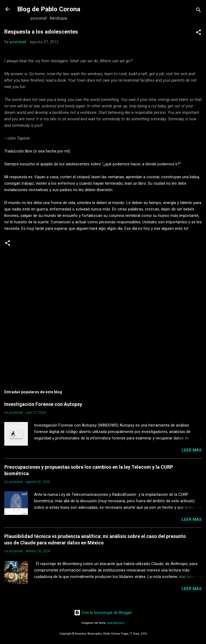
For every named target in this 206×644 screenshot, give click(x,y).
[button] (198, 33)
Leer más (192, 450)
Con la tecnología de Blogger (103, 613)
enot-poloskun (116, 623)
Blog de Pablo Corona (49, 9)
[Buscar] (198, 11)
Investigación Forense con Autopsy (43, 404)
